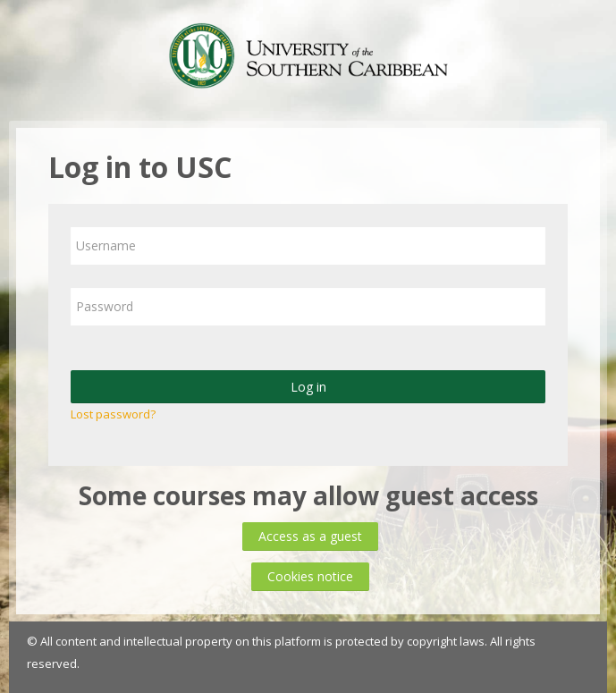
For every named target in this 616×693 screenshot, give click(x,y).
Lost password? (113, 414)
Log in (308, 387)
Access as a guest (310, 536)
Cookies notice (310, 576)
